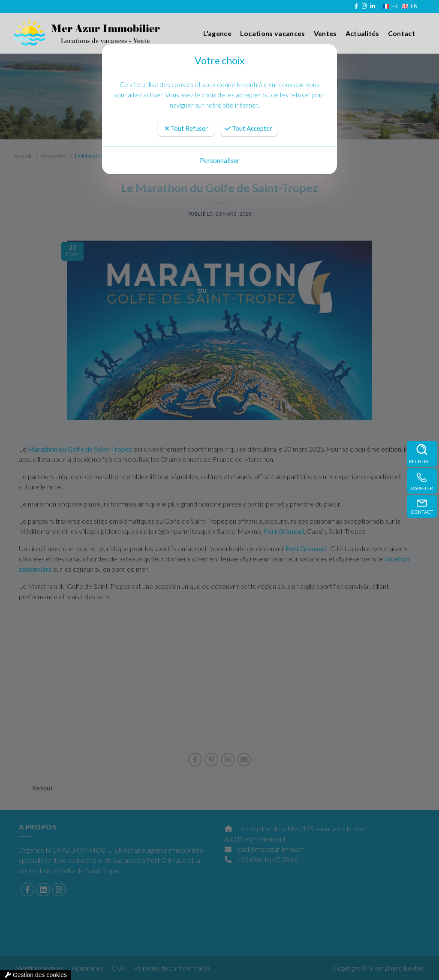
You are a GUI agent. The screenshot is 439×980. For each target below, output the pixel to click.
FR (391, 6)
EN (410, 6)
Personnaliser (220, 160)
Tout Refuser (186, 128)
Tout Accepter (249, 128)
